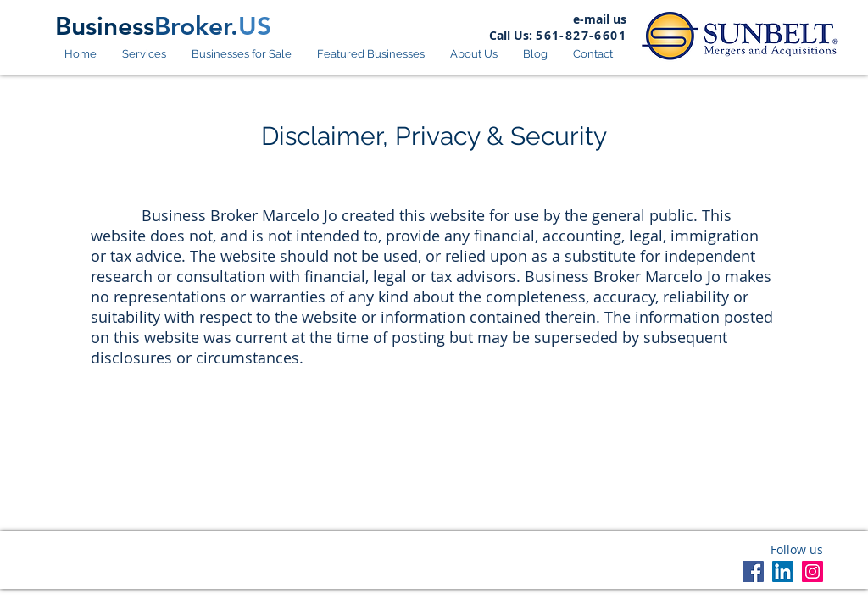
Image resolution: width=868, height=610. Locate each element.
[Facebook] (753, 571)
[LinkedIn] (783, 571)
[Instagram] (812, 571)
